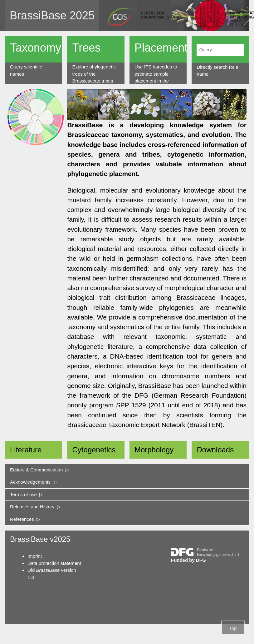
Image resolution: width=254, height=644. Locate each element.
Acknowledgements (33, 482)
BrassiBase (38, 15)
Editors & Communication (40, 470)
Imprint (35, 556)
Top (233, 628)
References (25, 519)
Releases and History (35, 507)
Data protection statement (54, 563)
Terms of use (27, 494)
